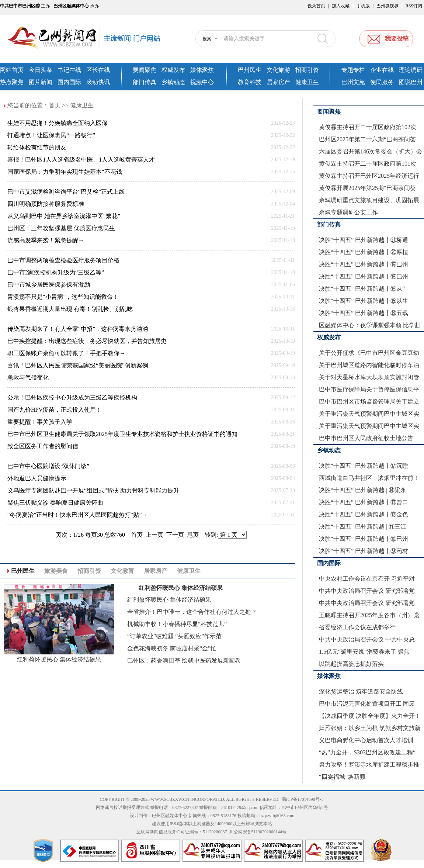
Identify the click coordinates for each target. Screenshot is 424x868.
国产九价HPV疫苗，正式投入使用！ (55, 410)
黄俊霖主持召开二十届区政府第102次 (368, 127)
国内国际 (69, 82)
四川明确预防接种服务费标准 (46, 204)
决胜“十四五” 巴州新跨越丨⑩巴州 (364, 539)
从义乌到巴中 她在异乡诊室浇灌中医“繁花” (64, 216)
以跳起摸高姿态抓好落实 (351, 664)
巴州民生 (250, 70)
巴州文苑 (353, 82)
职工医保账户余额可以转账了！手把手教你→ (66, 353)
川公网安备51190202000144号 (258, 832)
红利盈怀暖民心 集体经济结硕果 (59, 659)
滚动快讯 (98, 82)
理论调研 (411, 70)
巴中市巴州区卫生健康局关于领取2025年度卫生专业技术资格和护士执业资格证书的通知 (122, 434)
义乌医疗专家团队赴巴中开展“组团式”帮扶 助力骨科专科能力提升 (93, 490)
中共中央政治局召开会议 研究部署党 (367, 591)
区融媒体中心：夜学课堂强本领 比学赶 (370, 325)
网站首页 (12, 70)
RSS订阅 (414, 6)
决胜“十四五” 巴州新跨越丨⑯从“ (362, 289)
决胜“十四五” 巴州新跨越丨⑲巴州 (364, 264)
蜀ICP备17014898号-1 (303, 799)
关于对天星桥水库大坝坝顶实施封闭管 (369, 377)
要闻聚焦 (145, 70)
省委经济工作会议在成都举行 (357, 627)
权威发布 (173, 70)
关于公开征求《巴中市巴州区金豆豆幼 (369, 353)
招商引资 (307, 70)
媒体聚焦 (202, 70)
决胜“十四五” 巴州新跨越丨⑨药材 (364, 551)
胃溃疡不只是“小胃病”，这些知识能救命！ (63, 297)
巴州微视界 (387, 6)
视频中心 (202, 82)
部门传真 (145, 82)
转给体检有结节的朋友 (37, 147)
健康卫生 (307, 82)
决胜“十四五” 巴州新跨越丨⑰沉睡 (364, 466)
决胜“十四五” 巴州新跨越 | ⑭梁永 (363, 490)
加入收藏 (341, 6)
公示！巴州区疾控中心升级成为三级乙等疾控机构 (72, 397)
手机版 (363, 6)
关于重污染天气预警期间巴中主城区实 (369, 414)
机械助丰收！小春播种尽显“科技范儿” (177, 624)
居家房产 (278, 82)
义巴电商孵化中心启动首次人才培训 (366, 740)
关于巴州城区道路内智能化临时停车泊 (369, 365)
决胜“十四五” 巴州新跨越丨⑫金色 (364, 514)
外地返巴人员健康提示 (37, 478)
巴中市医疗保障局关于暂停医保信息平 (369, 389)
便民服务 (382, 82)
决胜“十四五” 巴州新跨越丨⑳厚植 (364, 252)
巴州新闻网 (90, 39)
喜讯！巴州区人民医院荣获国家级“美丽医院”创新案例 (78, 365)
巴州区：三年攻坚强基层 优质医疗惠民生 (61, 228)
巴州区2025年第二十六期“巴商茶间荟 (367, 139)
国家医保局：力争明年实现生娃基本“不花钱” (66, 172)
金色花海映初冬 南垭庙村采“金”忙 (172, 648)
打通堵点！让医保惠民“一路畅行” (51, 135)
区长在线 (98, 70)
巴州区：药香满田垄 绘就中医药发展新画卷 (184, 660)
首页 (55, 105)
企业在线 (382, 70)
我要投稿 (397, 39)
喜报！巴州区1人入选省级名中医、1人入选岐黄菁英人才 (81, 160)
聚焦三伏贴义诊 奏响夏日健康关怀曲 (55, 503)
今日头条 (41, 70)
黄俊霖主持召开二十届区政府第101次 (368, 164)
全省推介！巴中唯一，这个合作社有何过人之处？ (192, 612)
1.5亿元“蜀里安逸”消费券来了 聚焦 (364, 652)
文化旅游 (278, 70)
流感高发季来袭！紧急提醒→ (46, 240)
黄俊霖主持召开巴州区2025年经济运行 (369, 176)
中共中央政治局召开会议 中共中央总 (367, 639)
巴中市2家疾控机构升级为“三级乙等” (56, 272)
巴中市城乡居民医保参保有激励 (49, 285)
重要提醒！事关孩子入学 (40, 422)
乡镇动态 (173, 82)
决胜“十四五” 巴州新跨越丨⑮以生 (364, 301)
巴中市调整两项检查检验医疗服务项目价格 (63, 260)
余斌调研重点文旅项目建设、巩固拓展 (369, 200)
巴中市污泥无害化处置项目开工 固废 (367, 704)
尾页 (193, 535)
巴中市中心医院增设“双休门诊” (48, 466)
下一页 (175, 535)
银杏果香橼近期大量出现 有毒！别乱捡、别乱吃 (70, 309)
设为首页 (316, 6)
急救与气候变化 (28, 378)
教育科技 (250, 82)
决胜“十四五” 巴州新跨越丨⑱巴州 (364, 276)
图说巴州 (411, 82)
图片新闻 (41, 82)
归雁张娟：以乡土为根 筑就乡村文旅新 (370, 728)
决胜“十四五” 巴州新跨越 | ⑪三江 (363, 527)
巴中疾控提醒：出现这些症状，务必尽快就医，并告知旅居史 (87, 341)
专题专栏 (353, 70)
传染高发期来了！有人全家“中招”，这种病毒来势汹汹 (78, 329)
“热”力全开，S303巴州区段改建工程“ (367, 752)
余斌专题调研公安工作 (348, 212)
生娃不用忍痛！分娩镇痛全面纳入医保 (58, 123)
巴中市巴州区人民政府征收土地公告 (366, 438)
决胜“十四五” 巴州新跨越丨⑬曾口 (364, 502)
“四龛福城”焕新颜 (342, 777)
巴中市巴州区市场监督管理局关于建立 (369, 402)
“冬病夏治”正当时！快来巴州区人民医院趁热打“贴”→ (77, 515)
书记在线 (69, 70)
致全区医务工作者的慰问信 (43, 446)
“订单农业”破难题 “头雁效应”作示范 (174, 636)
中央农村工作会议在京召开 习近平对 (367, 579)
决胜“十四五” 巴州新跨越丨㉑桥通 (364, 240)
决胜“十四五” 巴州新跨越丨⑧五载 (364, 313)
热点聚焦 (12, 82)
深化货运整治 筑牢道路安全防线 (361, 691)
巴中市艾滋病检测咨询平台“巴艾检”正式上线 (66, 192)
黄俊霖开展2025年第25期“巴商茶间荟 (367, 188)
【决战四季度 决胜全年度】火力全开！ (370, 716)
